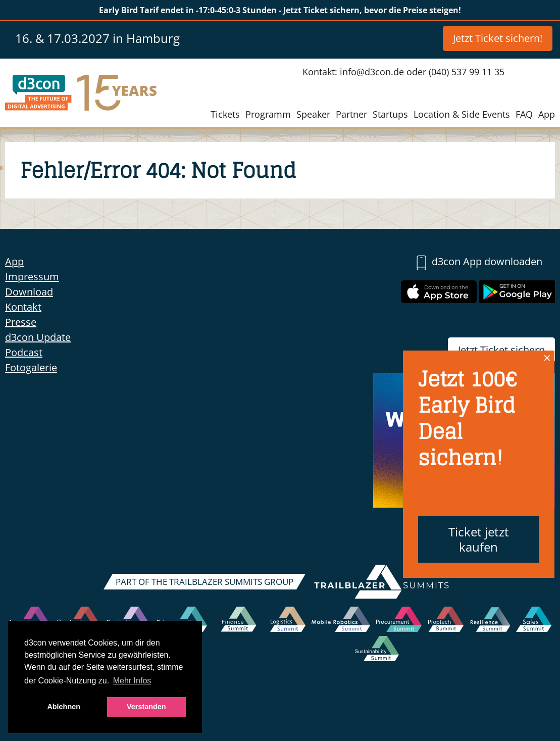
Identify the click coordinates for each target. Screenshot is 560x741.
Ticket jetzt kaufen (479, 539)
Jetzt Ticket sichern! (498, 38)
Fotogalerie (31, 367)
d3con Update (38, 337)
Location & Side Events (462, 114)
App (547, 114)
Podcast (24, 352)
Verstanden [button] (146, 707)
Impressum (32, 277)
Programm (268, 114)
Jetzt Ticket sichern (501, 350)
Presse (21, 322)
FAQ (524, 114)
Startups (390, 114)
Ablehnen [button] (64, 707)
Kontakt (23, 307)
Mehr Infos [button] (132, 681)
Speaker (313, 114)
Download (29, 292)
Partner (351, 114)
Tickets (225, 114)
